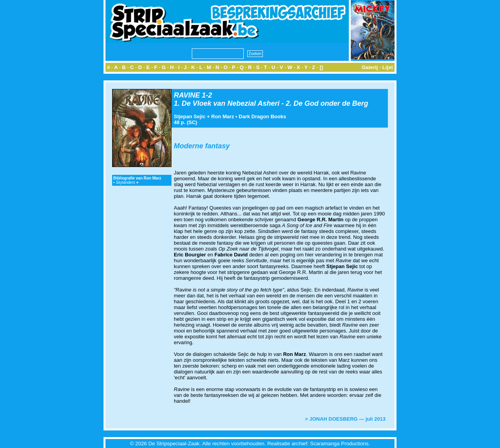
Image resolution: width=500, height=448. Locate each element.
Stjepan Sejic (190, 116)
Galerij (370, 67)
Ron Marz (223, 116)
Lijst (388, 67)
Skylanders (127, 182)
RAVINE (187, 95)
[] (321, 67)
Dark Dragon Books (262, 116)
